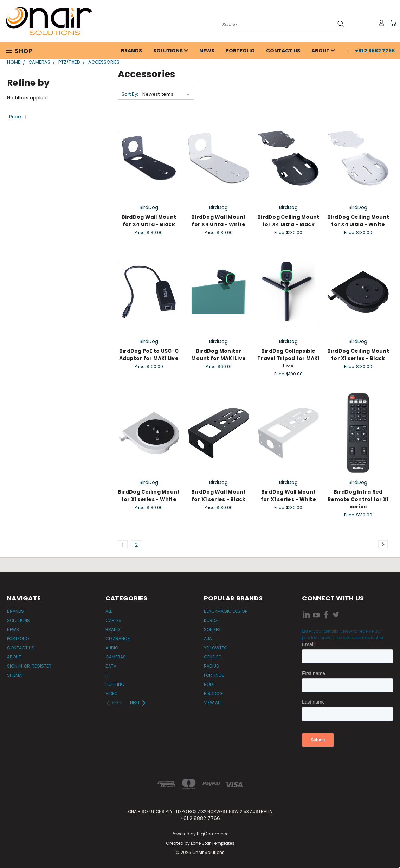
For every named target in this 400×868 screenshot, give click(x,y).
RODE (209, 684)
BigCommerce (213, 834)
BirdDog (213, 693)
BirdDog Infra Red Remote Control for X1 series (358, 499)
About (323, 51)
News (207, 51)
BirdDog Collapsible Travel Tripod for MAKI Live (288, 358)
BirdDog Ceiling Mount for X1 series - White (149, 496)
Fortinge (214, 675)
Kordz (211, 620)
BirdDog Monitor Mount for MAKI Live (218, 355)
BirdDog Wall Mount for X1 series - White (288, 496)
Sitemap (15, 675)
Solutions (171, 51)
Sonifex (212, 629)
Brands (131, 51)
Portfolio (240, 51)
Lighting (115, 684)
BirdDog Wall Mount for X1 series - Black (219, 496)
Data (111, 666)
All (109, 611)
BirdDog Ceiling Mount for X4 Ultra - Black (288, 221)
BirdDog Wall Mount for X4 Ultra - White (219, 221)
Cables (113, 620)
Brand (112, 629)
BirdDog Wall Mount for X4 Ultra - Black (149, 221)
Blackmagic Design (226, 611)
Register (41, 666)
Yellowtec (216, 648)
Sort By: (130, 94)
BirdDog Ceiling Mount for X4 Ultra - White (358, 221)
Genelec (213, 657)
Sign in (15, 666)
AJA (208, 639)
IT (107, 675)
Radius (211, 666)
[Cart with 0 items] (393, 23)
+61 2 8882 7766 (375, 51)
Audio (112, 648)
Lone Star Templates (213, 843)
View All (213, 703)
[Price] (19, 117)
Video (111, 693)
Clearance (118, 639)
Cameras (116, 657)
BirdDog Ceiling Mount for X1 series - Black (358, 355)
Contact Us (283, 51)
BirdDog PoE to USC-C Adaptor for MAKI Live (149, 355)
